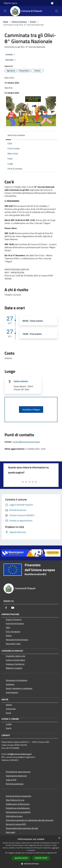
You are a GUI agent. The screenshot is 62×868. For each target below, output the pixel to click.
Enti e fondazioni (13, 632)
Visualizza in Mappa (31, 410)
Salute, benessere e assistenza (19, 688)
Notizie (9, 705)
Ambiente (10, 684)
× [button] (59, 838)
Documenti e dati (13, 644)
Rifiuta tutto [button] (41, 858)
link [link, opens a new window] (55, 853)
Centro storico (21, 381)
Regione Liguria (11, 3)
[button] (31, 864)
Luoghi (9, 724)
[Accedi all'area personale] (52, 3)
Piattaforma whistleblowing (18, 808)
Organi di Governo (14, 619)
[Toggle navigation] (5, 11)
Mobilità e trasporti (14, 668)
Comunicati (11, 709)
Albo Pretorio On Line (15, 800)
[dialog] (31, 852)
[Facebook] (6, 608)
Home (6, 22)
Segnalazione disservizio (16, 776)
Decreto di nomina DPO (16, 824)
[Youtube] (13, 608)
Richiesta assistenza (15, 784)
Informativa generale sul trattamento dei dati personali (30, 820)
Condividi (11, 55)
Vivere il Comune (19, 22)
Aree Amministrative (15, 623)
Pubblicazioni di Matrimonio (18, 804)
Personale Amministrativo (17, 640)
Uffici (8, 627)
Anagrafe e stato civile (15, 656)
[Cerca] (57, 11)
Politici (9, 636)
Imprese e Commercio (15, 664)
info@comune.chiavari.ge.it (19, 754)
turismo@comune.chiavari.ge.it (26, 442)
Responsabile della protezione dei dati (22, 828)
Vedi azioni (11, 60)
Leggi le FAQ (11, 780)
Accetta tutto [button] (21, 858)
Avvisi (8, 713)
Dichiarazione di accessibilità (18, 812)
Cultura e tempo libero (15, 660)
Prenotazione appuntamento (18, 772)
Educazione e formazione (17, 680)
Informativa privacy (14, 816)
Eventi (33, 22)
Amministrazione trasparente (19, 796)
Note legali (10, 832)
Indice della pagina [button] (16, 135)
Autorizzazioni (12, 692)
